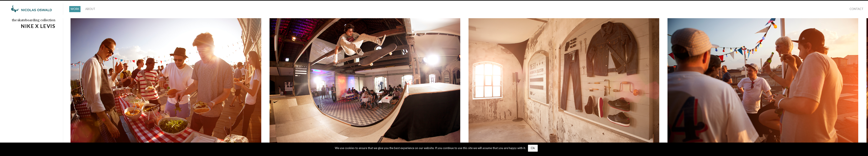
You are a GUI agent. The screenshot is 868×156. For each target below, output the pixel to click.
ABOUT (90, 9)
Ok (533, 148)
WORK (75, 9)
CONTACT (856, 9)
